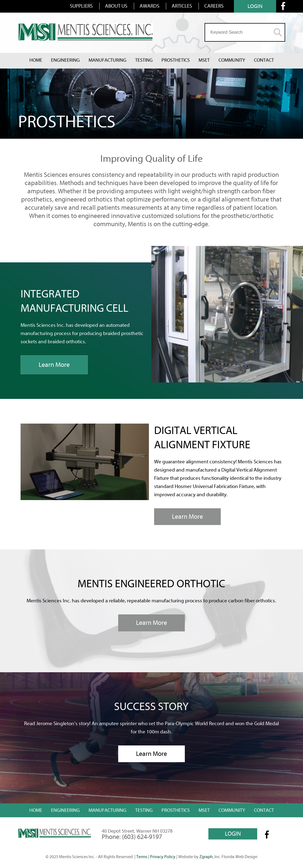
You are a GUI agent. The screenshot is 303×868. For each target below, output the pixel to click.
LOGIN (255, 6)
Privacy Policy (163, 857)
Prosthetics (176, 60)
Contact (264, 60)
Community (232, 60)
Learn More (54, 365)
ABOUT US (116, 6)
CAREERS (214, 6)
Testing (144, 60)
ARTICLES (182, 6)
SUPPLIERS (81, 6)
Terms (142, 857)
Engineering (65, 60)
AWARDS (149, 6)
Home (36, 60)
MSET (204, 60)
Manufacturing (107, 60)
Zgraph (206, 857)
